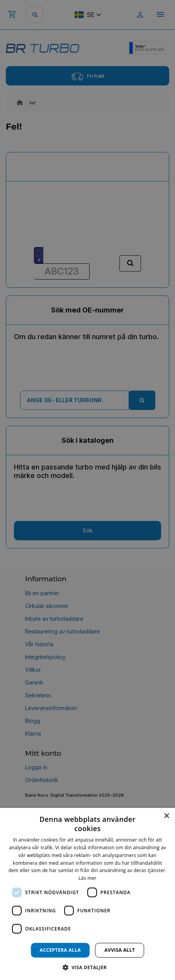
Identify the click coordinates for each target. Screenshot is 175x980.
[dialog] (87, 894)
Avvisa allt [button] (120, 950)
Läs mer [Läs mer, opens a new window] (87, 878)
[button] (88, 967)
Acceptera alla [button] (60, 950)
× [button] (166, 816)
